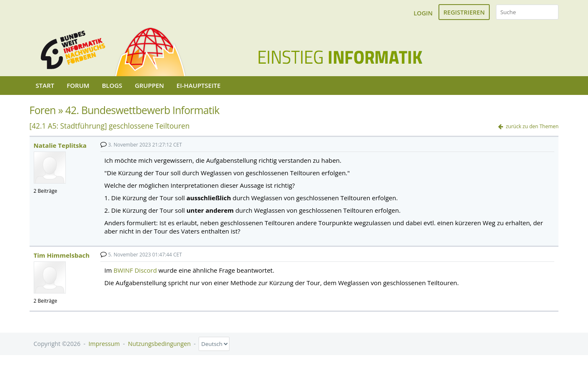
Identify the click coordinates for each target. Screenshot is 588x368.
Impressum (104, 344)
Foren (43, 110)
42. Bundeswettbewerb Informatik (142, 110)
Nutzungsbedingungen (159, 344)
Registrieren (464, 12)
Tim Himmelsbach (62, 255)
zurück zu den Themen (532, 126)
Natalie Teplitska (60, 145)
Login (423, 13)
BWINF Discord (135, 270)
